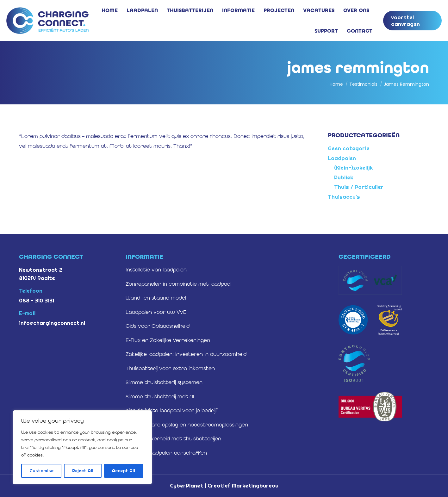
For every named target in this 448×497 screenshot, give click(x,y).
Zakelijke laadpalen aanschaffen (166, 453)
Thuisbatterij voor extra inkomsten (170, 368)
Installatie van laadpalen (156, 270)
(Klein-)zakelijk (353, 168)
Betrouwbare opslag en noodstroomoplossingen (187, 425)
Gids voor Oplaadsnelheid (158, 326)
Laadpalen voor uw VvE (156, 312)
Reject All (83, 471)
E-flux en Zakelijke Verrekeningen (168, 340)
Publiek (344, 177)
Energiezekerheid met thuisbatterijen (173, 438)
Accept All (124, 471)
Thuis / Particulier (359, 187)
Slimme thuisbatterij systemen (164, 382)
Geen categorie (349, 148)
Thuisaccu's (344, 197)
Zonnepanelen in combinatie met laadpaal (178, 284)
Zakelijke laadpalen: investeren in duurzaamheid (186, 354)
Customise (41, 471)
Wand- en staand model (156, 298)
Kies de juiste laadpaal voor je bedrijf (172, 410)
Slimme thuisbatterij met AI (160, 396)
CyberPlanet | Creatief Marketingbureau (224, 485)
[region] (82, 447)
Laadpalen (342, 158)
